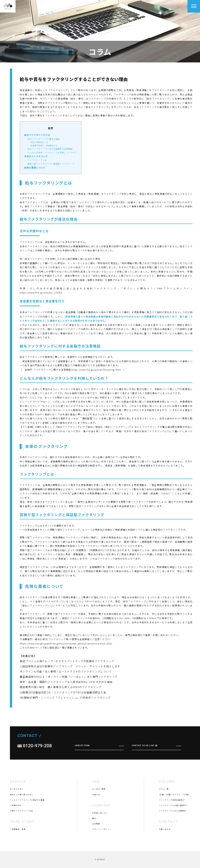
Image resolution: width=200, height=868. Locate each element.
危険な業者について (35, 167)
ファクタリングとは (37, 160)
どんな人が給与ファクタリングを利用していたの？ (52, 152)
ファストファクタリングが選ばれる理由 (27, 820)
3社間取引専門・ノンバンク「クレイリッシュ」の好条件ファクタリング (65, 697)
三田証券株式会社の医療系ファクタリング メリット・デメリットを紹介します (70, 666)
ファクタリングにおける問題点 (172, 831)
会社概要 (96, 844)
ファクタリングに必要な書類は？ (173, 825)
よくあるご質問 (99, 809)
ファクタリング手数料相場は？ (172, 820)
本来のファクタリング (36, 156)
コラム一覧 (164, 809)
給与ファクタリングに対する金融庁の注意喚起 (50, 149)
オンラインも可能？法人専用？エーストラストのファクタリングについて (66, 671)
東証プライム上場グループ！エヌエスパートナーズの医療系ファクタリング (67, 661)
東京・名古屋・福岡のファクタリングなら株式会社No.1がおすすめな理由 (66, 682)
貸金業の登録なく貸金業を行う (44, 145)
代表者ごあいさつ (100, 833)
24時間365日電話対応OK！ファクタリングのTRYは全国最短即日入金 (63, 692)
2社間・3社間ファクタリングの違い (175, 815)
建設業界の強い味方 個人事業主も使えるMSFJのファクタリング (61, 687)
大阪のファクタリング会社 (21, 831)
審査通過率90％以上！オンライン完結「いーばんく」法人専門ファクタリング (69, 677)
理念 (94, 838)
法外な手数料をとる (39, 142)
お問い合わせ (165, 849)
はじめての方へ (17, 809)
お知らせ (96, 815)
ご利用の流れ (16, 825)
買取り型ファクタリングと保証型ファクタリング (51, 164)
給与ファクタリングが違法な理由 (44, 139)
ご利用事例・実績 (18, 849)
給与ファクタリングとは (37, 135)
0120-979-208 (37, 766)
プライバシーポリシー (102, 849)
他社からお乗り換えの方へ (21, 815)
